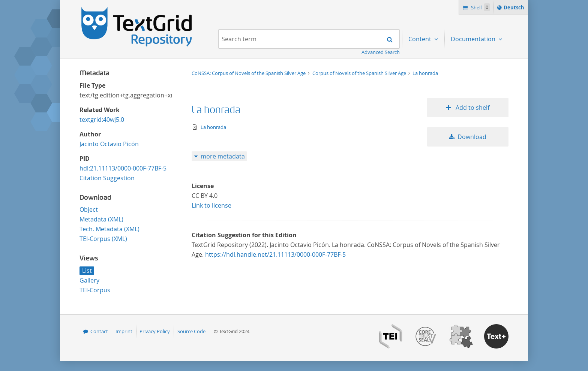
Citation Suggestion (107, 178)
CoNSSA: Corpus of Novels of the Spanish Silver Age (249, 73)
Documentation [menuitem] (474, 39)
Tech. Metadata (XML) (109, 229)
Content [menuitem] (421, 39)
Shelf (480, 7)
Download (472, 137)
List (87, 271)
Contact (99, 331)
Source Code (191, 331)
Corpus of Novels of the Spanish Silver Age (360, 73)
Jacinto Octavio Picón (109, 144)
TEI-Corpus (95, 290)
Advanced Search (381, 52)
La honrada (425, 73)
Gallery (89, 280)
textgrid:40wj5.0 (102, 120)
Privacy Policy (155, 331)
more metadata (223, 156)
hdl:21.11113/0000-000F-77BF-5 (123, 168)
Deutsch (515, 9)
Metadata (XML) (101, 219)
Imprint (124, 331)
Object (89, 209)
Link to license (211, 205)
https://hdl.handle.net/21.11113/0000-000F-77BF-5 (275, 254)
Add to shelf (472, 108)
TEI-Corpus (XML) (103, 239)
